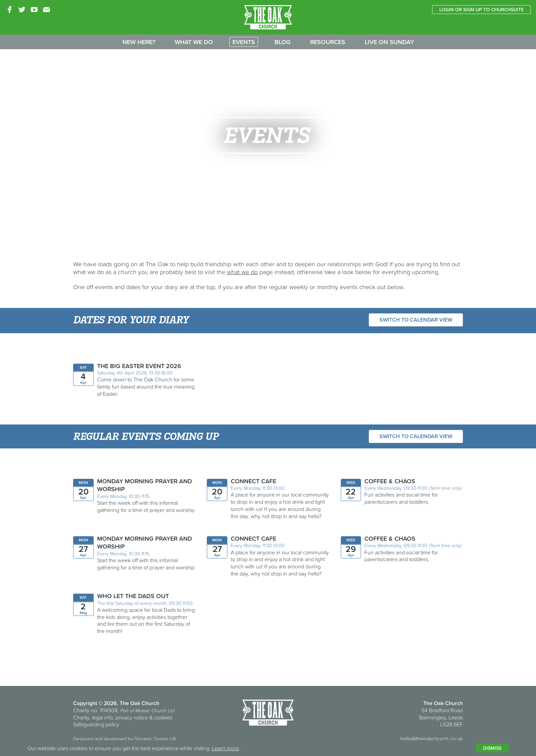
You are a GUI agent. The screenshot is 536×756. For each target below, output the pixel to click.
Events (244, 42)
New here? (139, 42)
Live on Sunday (389, 42)
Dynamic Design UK (155, 739)
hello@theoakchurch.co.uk (432, 739)
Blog (283, 42)
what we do (242, 272)
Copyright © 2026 (95, 703)
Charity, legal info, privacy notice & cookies (123, 717)
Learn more (225, 748)
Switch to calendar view (416, 320)
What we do (194, 42)
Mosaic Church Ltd (155, 711)
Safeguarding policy (96, 724)
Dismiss (492, 748)
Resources (328, 42)
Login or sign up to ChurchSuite (481, 10)
